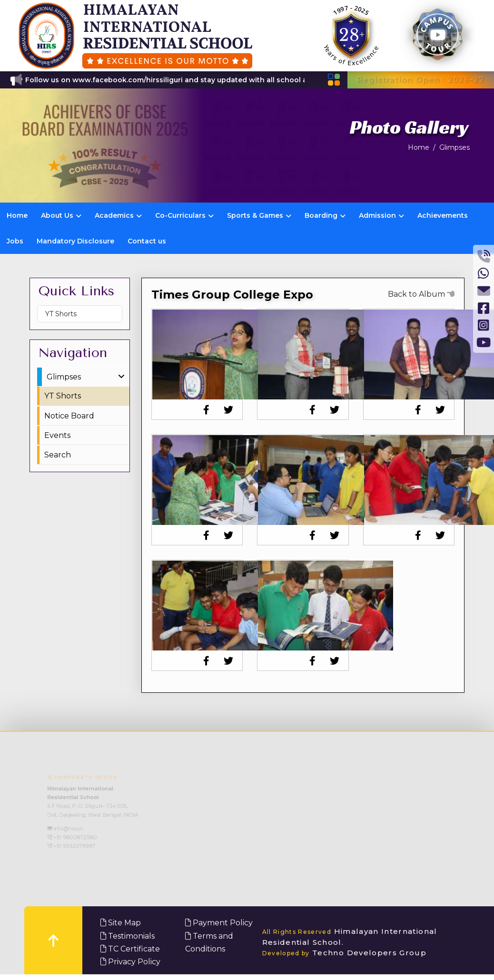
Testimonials (128, 936)
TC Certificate (130, 949)
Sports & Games (259, 215)
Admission (381, 215)
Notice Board (69, 416)
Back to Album (421, 294)
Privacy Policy (130, 962)
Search (58, 455)
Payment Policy (219, 923)
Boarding (325, 215)
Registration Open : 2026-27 (421, 80)
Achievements (443, 215)
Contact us (147, 241)
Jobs (15, 241)
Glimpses (454, 147)
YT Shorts (61, 314)
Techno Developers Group (345, 953)
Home (419, 147)
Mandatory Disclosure (75, 241)
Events (57, 435)
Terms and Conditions (209, 942)
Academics (118, 215)
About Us (61, 215)
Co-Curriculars (184, 215)
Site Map (121, 923)
